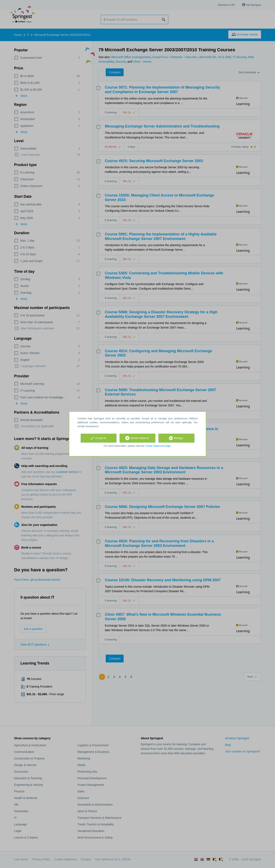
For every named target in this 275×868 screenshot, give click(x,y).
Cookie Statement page (158, 446)
